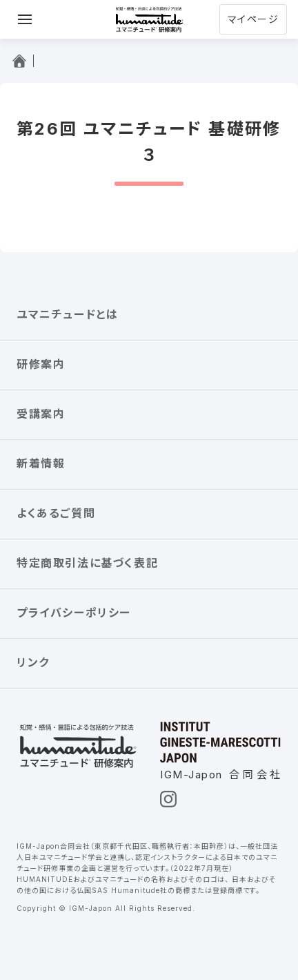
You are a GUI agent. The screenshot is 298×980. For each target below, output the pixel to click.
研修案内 (41, 364)
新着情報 (41, 463)
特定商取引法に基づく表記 (87, 563)
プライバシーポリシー (74, 613)
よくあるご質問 (56, 513)
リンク (33, 662)
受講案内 (41, 414)
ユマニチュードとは (67, 314)
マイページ (253, 19)
